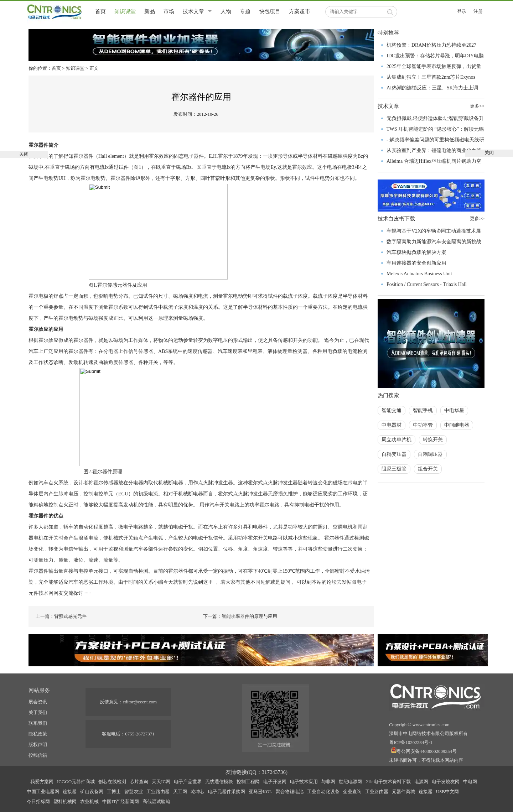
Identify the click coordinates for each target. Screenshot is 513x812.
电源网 (421, 782)
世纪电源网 (350, 782)
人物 (226, 11)
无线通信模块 (219, 782)
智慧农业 (134, 792)
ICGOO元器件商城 (76, 782)
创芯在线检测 (112, 782)
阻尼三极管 (394, 469)
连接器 (70, 792)
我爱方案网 (42, 782)
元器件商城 (403, 792)
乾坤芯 (198, 792)
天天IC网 (161, 782)
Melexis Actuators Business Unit (419, 274)
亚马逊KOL (260, 792)
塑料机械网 (65, 801)
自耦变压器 (394, 454)
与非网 (328, 782)
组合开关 (428, 469)
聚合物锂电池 (290, 792)
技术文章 (193, 11)
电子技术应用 (304, 782)
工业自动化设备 (323, 792)
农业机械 (89, 801)
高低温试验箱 (156, 801)
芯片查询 (139, 782)
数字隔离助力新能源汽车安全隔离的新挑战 (434, 242)
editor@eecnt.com (140, 702)
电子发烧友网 (446, 782)
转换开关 (433, 440)
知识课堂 (125, 11)
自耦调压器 (430, 454)
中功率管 (423, 425)
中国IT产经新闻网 (121, 801)
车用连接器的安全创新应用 (416, 263)
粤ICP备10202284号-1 (411, 742)
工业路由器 (158, 792)
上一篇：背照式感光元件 (61, 616)
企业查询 (352, 792)
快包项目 (270, 11)
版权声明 (38, 745)
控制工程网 (248, 782)
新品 (150, 11)
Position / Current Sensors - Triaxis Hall (427, 284)
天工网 (180, 792)
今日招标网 (38, 801)
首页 (100, 11)
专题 (245, 11)
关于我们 (38, 712)
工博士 (114, 792)
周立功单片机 (397, 440)
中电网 (470, 782)
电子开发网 (275, 782)
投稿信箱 (38, 755)
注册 (478, 11)
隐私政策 (38, 734)
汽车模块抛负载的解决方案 (416, 252)
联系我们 (38, 723)
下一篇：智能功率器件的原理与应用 (240, 616)
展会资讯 (38, 702)
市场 (169, 11)
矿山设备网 (92, 792)
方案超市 (300, 11)
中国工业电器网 (43, 792)
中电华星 (454, 410)
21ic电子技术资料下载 (388, 782)
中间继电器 (457, 425)
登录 (462, 11)
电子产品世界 (188, 782)
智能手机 (423, 410)
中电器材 (392, 425)
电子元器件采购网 (227, 792)
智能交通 (392, 410)
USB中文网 (447, 792)
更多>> (477, 218)
